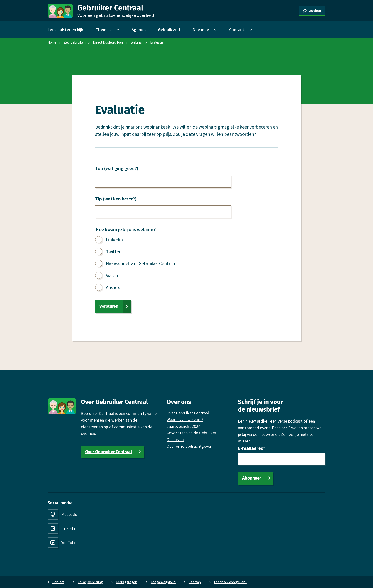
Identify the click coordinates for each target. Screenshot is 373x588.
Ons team (175, 440)
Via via (112, 275)
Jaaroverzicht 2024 (183, 426)
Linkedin (114, 240)
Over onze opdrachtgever (189, 446)
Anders (113, 287)
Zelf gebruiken (75, 42)
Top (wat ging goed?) (117, 168)
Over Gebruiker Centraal (108, 452)
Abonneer (252, 478)
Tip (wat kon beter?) (116, 199)
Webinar (137, 42)
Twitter (113, 251)
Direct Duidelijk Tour (108, 42)
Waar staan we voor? (185, 420)
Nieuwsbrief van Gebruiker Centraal (141, 263)
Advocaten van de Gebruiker (191, 433)
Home (52, 42)
